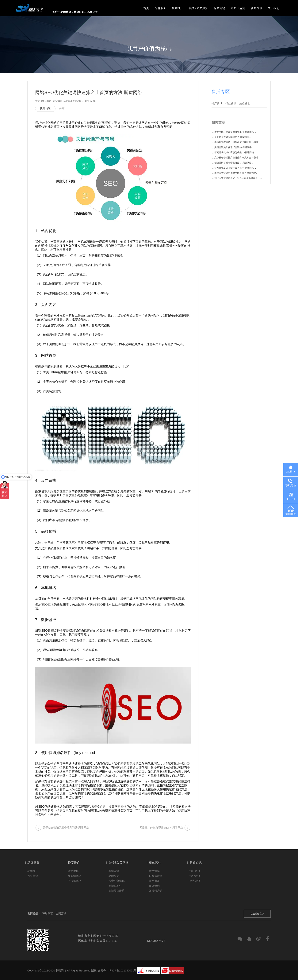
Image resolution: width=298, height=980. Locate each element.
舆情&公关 (115, 886)
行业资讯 (231, 103)
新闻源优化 (74, 876)
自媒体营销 (156, 876)
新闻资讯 (256, 8)
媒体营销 (219, 8)
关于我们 (273, 8)
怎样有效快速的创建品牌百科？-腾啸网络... (236, 173)
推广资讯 (217, 103)
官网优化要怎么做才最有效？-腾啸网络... (235, 168)
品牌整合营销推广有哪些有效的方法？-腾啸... (237, 158)
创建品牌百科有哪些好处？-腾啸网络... (234, 163)
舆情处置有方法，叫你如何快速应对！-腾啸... (237, 142)
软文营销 (154, 871)
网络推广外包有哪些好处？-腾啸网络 (161, 828)
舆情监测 (114, 871)
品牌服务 (160, 8)
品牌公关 (114, 876)
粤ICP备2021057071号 (123, 971)
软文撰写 (154, 881)
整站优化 (73, 871)
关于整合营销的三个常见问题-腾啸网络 (66, 828)
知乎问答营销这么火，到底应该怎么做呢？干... (238, 178)
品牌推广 (33, 871)
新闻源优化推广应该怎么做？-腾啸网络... (235, 152)
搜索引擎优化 (117, 881)
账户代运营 (238, 8)
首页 (146, 8)
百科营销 (33, 876)
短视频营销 (156, 891)
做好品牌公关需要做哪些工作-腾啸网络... (235, 132)
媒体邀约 (154, 886)
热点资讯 (245, 103)
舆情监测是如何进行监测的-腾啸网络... (234, 147)
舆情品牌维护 (117, 891)
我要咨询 (45, 109)
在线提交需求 (257, 914)
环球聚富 (48, 913)
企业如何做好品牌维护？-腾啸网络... (233, 137)
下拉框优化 (74, 881)
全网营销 (61, 913)
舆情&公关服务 (198, 8)
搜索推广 (178, 8)
